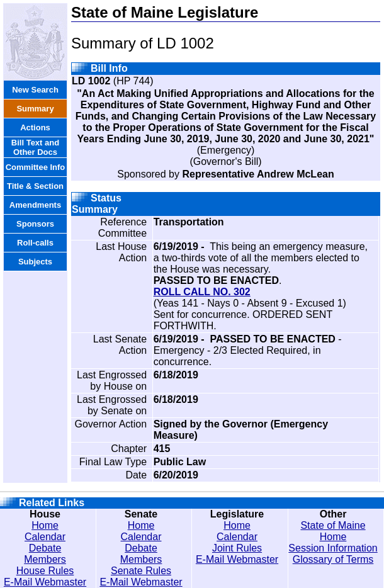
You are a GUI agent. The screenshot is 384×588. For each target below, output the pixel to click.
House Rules (45, 571)
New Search (35, 90)
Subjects (35, 262)
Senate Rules (141, 571)
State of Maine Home (333, 531)
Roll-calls (35, 243)
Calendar (45, 537)
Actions (35, 127)
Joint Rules (237, 548)
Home (45, 525)
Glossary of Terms (333, 559)
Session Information (333, 548)
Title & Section (35, 186)
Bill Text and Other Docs (35, 147)
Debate (45, 548)
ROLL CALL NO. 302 (202, 292)
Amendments (35, 205)
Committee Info (36, 167)
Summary (35, 109)
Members (45, 559)
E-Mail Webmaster (45, 582)
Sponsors (35, 224)
